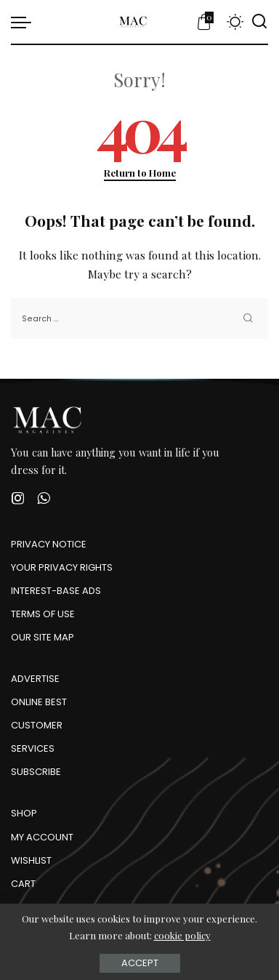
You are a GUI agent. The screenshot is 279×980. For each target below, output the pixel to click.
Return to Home (140, 173)
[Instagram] (18, 498)
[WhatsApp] (44, 498)
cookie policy (182, 935)
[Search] (259, 22)
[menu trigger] (25, 22)
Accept (140, 963)
